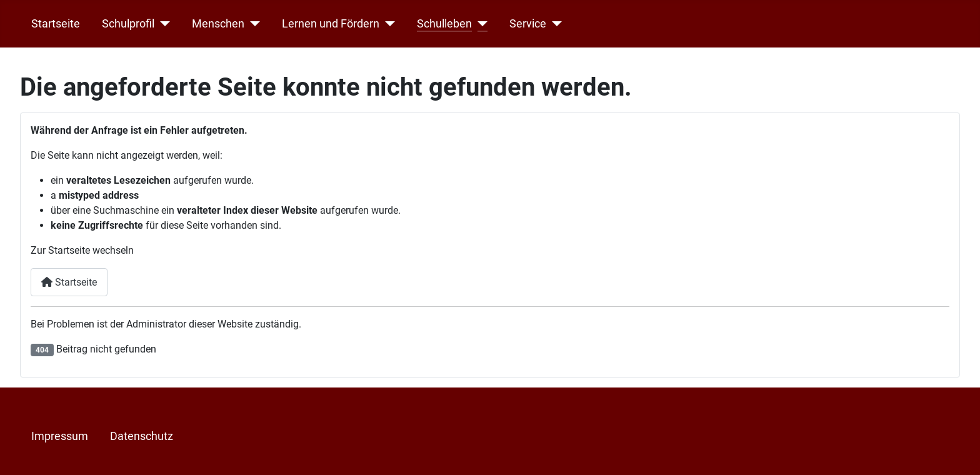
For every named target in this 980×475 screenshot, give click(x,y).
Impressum (60, 436)
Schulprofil (128, 24)
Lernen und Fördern (331, 24)
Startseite (56, 24)
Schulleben (444, 24)
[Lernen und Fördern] (387, 24)
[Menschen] (252, 24)
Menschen (218, 24)
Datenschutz (142, 436)
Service (528, 24)
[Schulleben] (480, 24)
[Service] (554, 24)
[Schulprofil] (162, 24)
